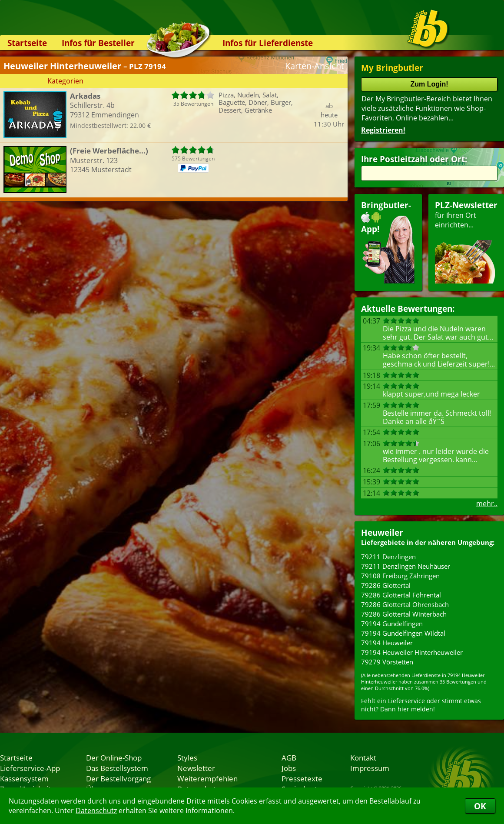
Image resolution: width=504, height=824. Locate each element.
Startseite (27, 43)
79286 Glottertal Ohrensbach (405, 604)
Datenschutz (96, 811)
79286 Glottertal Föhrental (401, 595)
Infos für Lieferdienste (268, 43)
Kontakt (363, 757)
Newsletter (196, 768)
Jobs (289, 768)
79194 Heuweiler (387, 643)
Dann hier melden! (408, 709)
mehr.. (487, 504)
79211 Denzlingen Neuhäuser (406, 566)
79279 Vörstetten (387, 662)
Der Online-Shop (114, 757)
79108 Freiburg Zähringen (400, 576)
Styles (187, 757)
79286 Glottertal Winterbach (404, 614)
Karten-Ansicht (315, 66)
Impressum (370, 768)
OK (480, 806)
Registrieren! (383, 130)
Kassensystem (24, 778)
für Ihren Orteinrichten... (466, 242)
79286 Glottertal (386, 585)
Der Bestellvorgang (118, 778)
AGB (289, 757)
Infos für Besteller (98, 43)
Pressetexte (302, 778)
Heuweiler (382, 532)
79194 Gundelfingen (392, 624)
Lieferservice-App (30, 768)
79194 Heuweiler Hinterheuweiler (412, 652)
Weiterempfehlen (207, 778)
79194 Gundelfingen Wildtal (403, 633)
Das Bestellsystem (117, 768)
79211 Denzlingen (388, 557)
